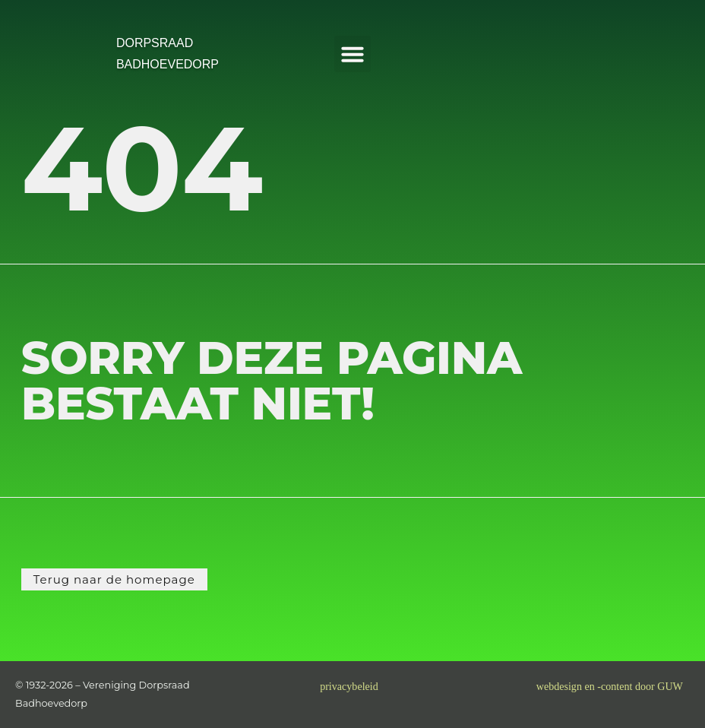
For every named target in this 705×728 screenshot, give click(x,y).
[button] (352, 54)
